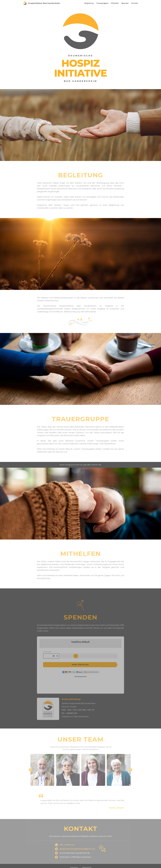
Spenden (125, 3)
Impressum (74, 856)
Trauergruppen (102, 3)
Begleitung (89, 3)
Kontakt (135, 3)
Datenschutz (87, 856)
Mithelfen (115, 3)
